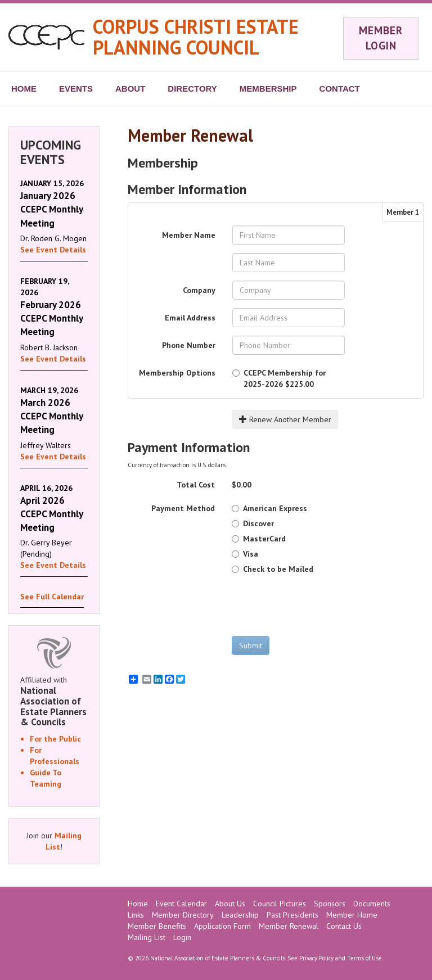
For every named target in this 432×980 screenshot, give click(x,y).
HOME (24, 89)
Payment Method (183, 508)
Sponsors (330, 904)
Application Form (222, 926)
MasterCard (259, 539)
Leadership (240, 915)
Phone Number (189, 345)
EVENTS (76, 89)
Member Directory (183, 915)
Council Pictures (280, 904)
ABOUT (130, 89)
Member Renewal (289, 926)
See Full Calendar (52, 597)
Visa (245, 554)
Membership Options (177, 373)
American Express (269, 508)
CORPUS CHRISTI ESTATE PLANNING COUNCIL (196, 37)
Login (182, 937)
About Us (230, 904)
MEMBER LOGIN (381, 38)
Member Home (352, 915)
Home (138, 904)
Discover (253, 523)
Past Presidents (292, 915)
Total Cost (196, 485)
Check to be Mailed (273, 569)
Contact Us (344, 926)
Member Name (189, 235)
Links (136, 915)
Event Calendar (181, 904)
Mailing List (147, 937)
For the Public (55, 739)
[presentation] (317, 605)
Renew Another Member (285, 419)
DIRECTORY (192, 89)
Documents (372, 904)
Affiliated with (54, 701)
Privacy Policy (316, 958)
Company (199, 290)
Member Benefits (157, 926)
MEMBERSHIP (268, 89)
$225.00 (279, 378)
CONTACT (340, 89)
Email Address (190, 318)
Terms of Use (364, 958)
